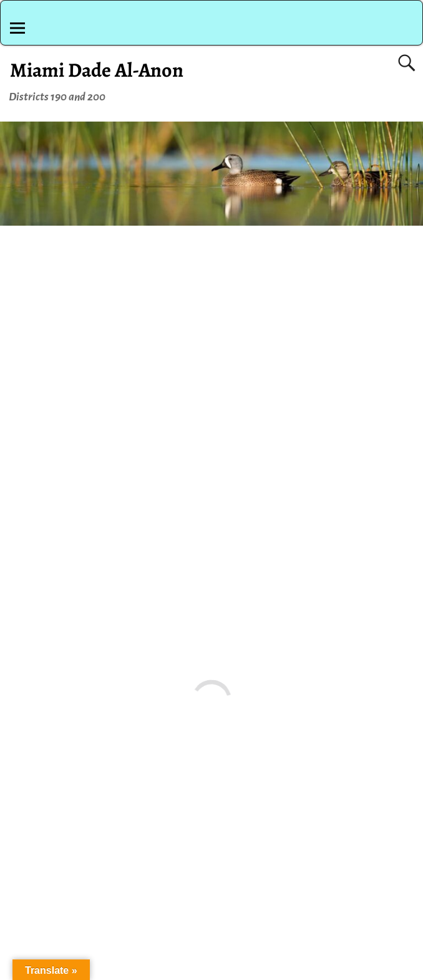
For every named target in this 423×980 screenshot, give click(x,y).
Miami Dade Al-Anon (97, 70)
